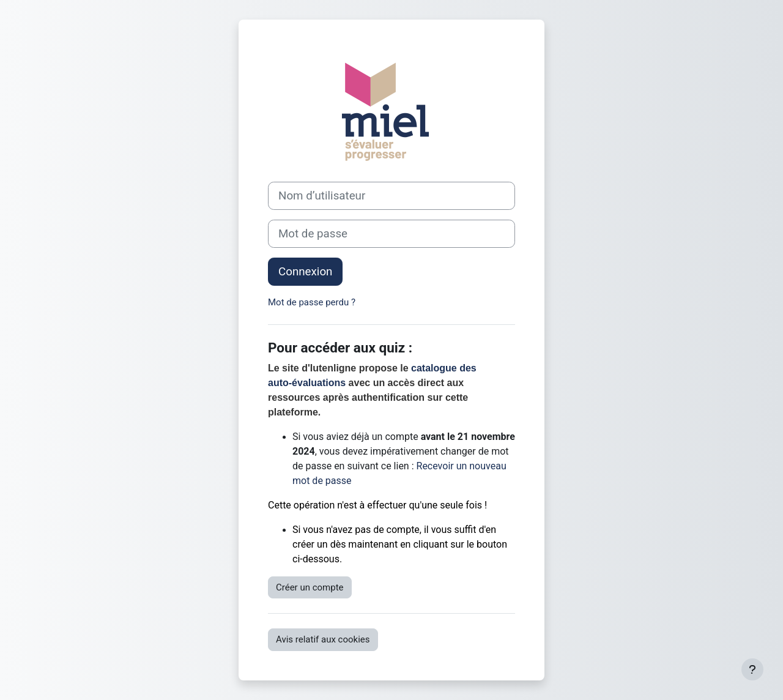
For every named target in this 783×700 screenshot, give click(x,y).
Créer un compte (310, 587)
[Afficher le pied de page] (752, 669)
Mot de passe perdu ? (312, 302)
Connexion (305, 272)
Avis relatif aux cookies (323, 639)
